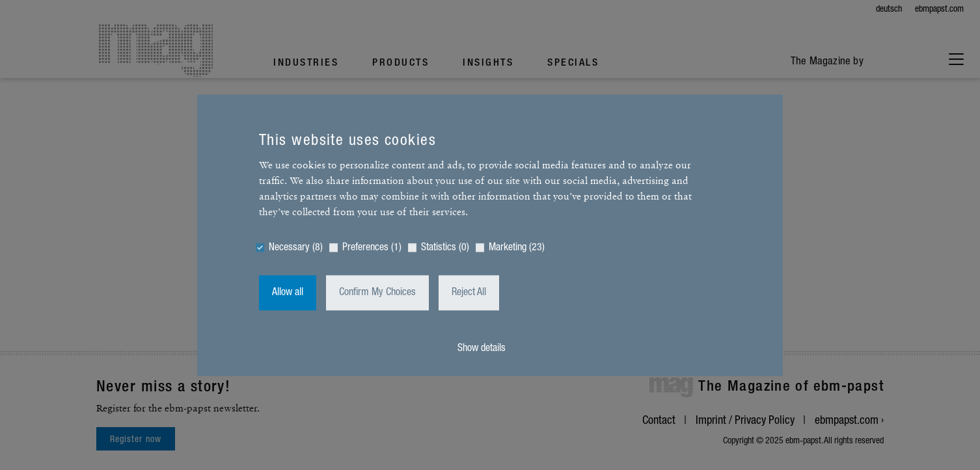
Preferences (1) (372, 248)
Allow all (288, 293)
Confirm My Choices (377, 293)
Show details (482, 348)
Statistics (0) (445, 248)
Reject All (469, 293)
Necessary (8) (296, 248)
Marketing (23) (517, 248)
